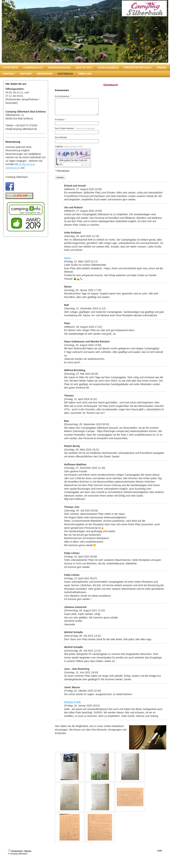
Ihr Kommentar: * (63, 96)
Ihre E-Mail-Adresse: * (75, 132)
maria (67, 261)
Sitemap (28, 854)
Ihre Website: (61, 141)
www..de (19, 196)
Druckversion (15, 854)
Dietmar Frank (72, 705)
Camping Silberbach (17, 177)
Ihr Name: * (60, 123)
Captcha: (69, 150)
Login (160, 853)
